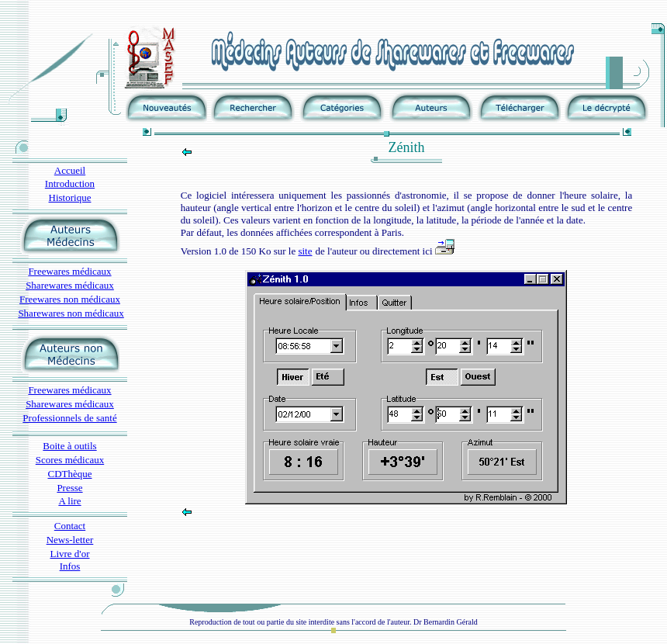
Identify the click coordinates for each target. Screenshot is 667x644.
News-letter (70, 540)
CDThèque (69, 474)
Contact (70, 526)
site (305, 251)
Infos (70, 566)
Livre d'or (69, 554)
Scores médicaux (70, 460)
